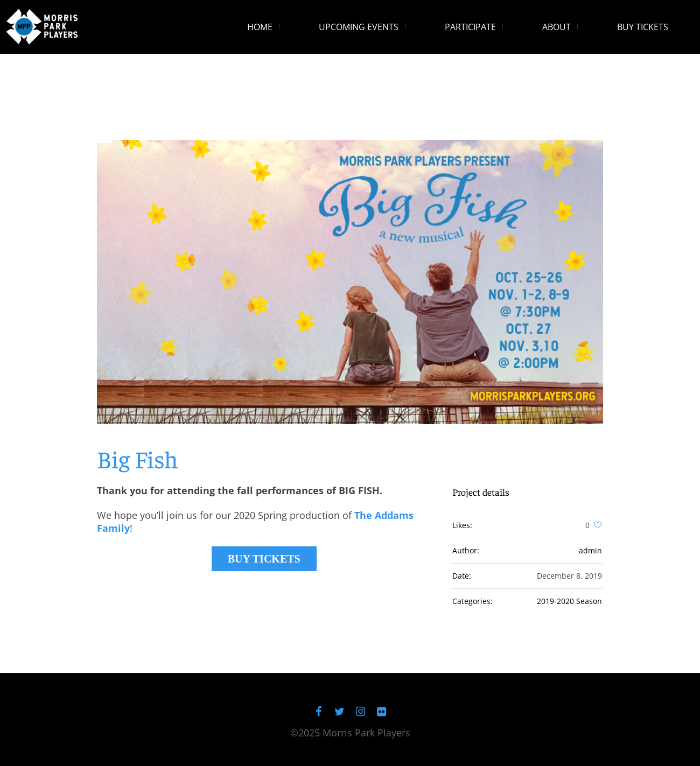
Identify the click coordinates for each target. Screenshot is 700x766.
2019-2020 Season (569, 601)
